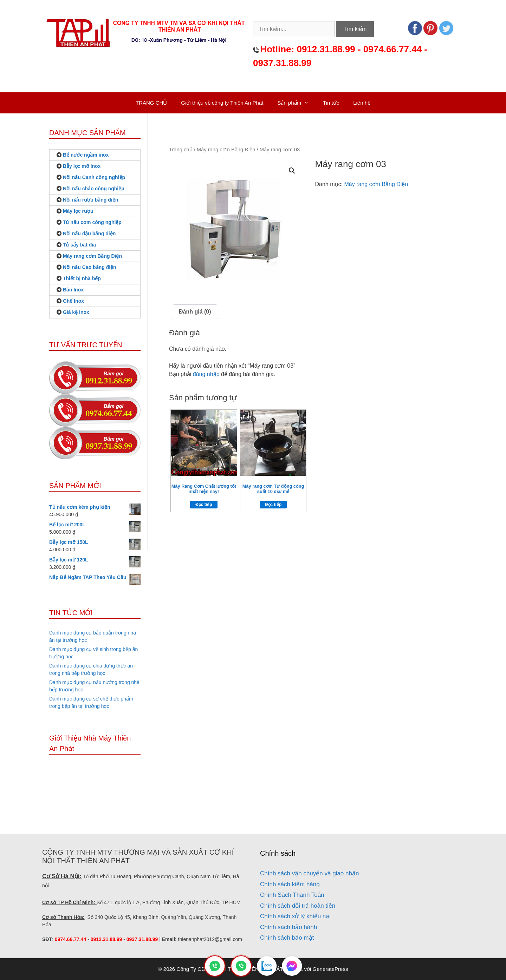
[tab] (195, 312)
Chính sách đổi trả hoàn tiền (298, 906)
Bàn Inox (73, 290)
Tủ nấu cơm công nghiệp (92, 222)
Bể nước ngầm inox (86, 155)
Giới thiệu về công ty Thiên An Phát (222, 103)
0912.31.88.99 (326, 49)
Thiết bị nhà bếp (82, 278)
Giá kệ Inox (76, 312)
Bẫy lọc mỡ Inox (82, 166)
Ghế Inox (73, 301)
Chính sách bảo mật (287, 938)
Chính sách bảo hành (288, 927)
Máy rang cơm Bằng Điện (226, 150)
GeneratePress (330, 969)
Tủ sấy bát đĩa (79, 245)
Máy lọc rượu (78, 211)
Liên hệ (362, 103)
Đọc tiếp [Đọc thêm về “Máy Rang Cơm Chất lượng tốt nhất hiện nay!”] (204, 505)
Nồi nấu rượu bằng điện (90, 200)
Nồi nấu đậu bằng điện (89, 234)
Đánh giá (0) (195, 312)
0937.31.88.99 (282, 63)
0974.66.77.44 (393, 49)
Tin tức (331, 103)
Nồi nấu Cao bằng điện (90, 267)
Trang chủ (181, 150)
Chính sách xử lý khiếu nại (295, 916)
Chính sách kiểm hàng (290, 884)
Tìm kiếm (355, 29)
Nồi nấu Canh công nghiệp (94, 177)
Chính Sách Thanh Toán (292, 895)
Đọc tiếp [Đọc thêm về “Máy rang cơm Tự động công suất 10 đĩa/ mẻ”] (273, 505)
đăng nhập (206, 374)
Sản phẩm (297, 103)
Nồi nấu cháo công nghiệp (94, 189)
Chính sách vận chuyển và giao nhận (309, 873)
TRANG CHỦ (151, 103)
